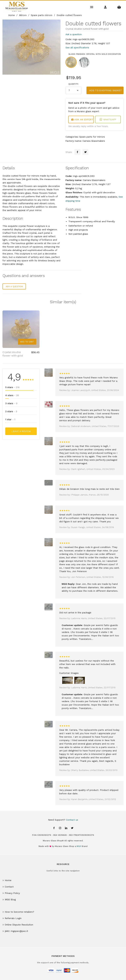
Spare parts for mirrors (92, 137)
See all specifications (77, 47)
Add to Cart (27, 342)
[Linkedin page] (66, 828)
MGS (79, 846)
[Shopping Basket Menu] (119, 7)
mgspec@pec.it (19, 931)
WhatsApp (108, 120)
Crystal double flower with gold (13, 354)
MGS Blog (10, 899)
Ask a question (74, 34)
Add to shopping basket (106, 90)
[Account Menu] (105, 7)
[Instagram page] (60, 828)
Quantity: (74, 84)
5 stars (12, 387)
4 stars (12, 395)
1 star (10, 419)
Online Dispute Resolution (19, 925)
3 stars (11, 403)
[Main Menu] (92, 7)
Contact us (72, 820)
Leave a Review (21, 431)
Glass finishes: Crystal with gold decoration (95, 54)
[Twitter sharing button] (85, 152)
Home (8, 880)
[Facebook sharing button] (77, 152)
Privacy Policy (12, 893)
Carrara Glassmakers (94, 141)
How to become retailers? (19, 912)
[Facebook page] (54, 828)
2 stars (11, 411)
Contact (9, 887)
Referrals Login (13, 918)
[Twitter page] (72, 828)
